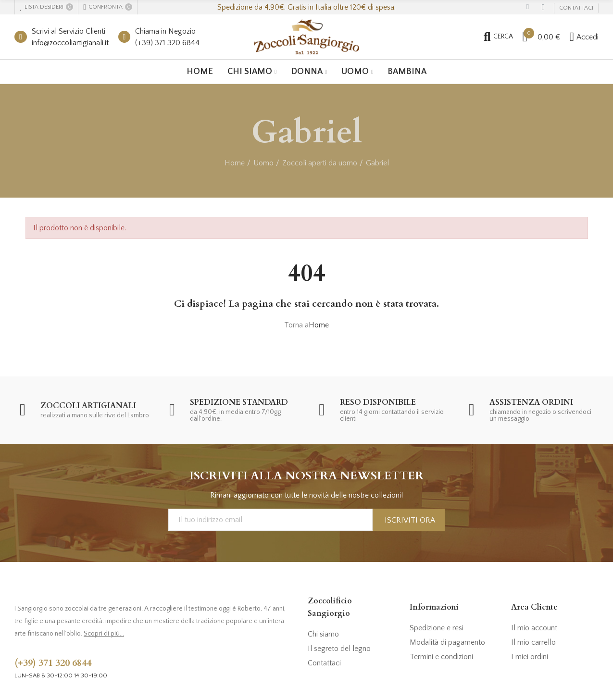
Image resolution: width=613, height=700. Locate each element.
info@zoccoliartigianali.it (70, 43)
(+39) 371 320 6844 (167, 43)
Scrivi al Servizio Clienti (69, 31)
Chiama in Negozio (165, 31)
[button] (576, 8)
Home (319, 325)
